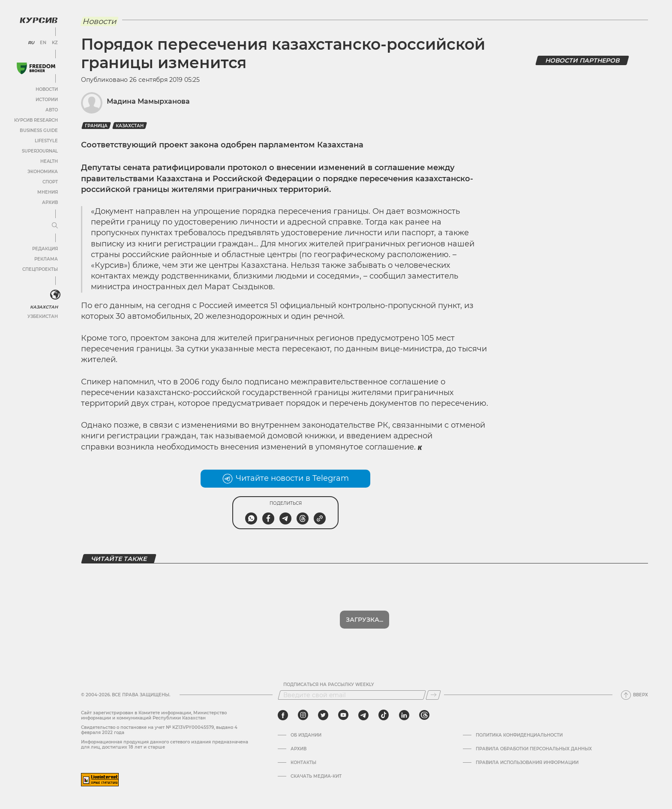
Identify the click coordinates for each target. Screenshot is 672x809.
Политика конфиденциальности (519, 735)
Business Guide (39, 130)
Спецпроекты (40, 269)
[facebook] (283, 715)
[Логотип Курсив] (39, 20)
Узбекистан (43, 316)
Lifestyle (46, 141)
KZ (55, 43)
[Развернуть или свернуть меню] (55, 226)
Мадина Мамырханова (148, 101)
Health (49, 161)
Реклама (46, 259)
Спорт (50, 182)
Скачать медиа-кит (316, 776)
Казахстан (44, 307)
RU (31, 43)
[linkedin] (404, 715)
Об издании (306, 735)
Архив (50, 202)
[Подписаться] (433, 695)
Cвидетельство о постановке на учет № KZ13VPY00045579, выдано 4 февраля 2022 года (159, 730)
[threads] (424, 715)
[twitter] (323, 715)
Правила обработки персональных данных (534, 749)
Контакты (303, 763)
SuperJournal (40, 151)
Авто (52, 110)
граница (96, 126)
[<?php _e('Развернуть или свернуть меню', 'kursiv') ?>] (55, 295)
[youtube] (343, 715)
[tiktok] (384, 715)
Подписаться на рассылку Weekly (329, 685)
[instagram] (303, 715)
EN (43, 43)
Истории (47, 100)
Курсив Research (36, 120)
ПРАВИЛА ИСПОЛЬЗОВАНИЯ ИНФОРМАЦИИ (527, 763)
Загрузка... (364, 620)
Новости (47, 89)
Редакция (45, 249)
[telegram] (363, 715)
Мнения (48, 192)
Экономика (43, 172)
